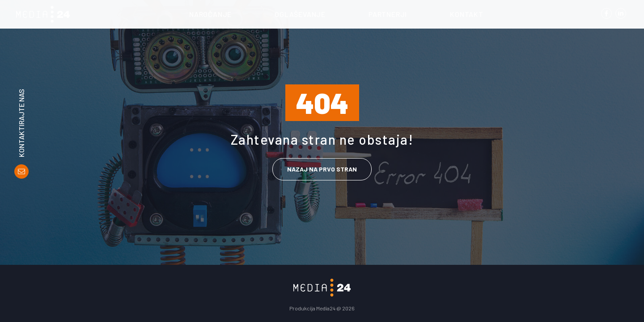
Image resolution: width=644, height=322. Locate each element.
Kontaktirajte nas (21, 123)
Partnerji (388, 14)
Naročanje (210, 14)
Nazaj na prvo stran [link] (322, 169)
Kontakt (467, 14)
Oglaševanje (300, 14)
